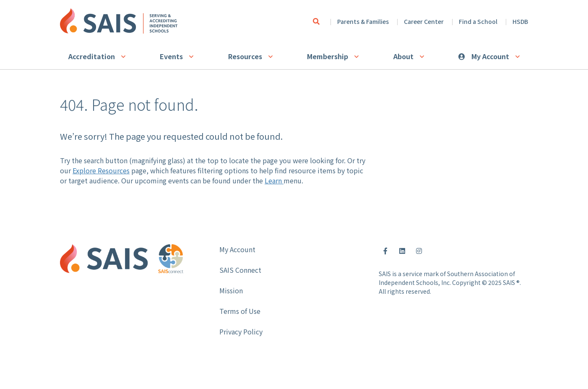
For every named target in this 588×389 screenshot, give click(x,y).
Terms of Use (240, 311)
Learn (274, 180)
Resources (245, 56)
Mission (231, 290)
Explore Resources (101, 170)
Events (171, 56)
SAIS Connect (240, 270)
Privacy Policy (241, 332)
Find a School (478, 21)
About (403, 56)
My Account (490, 56)
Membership (328, 56)
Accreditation (92, 56)
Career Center (424, 21)
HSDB (520, 21)
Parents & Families (363, 21)
